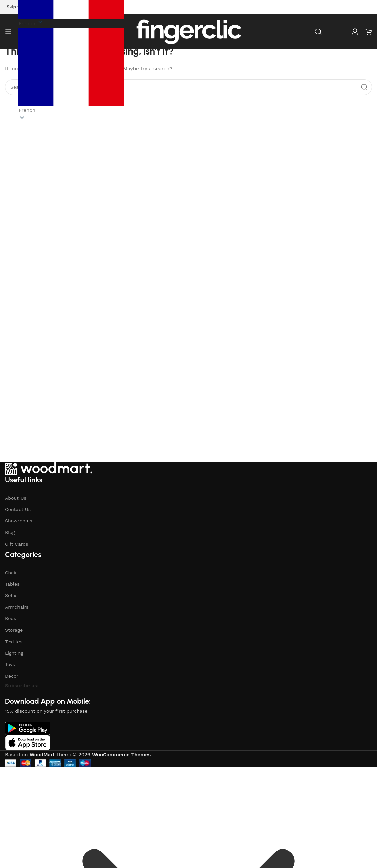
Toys (10, 664)
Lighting (14, 653)
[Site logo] (189, 31)
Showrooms (19, 521)
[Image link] (49, 468)
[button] (71, 71)
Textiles (14, 642)
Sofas (11, 595)
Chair (11, 573)
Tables (12, 584)
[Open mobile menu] (8, 32)
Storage (14, 630)
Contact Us (18, 509)
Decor (12, 676)
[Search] (318, 32)
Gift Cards (16, 544)
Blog (10, 532)
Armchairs (17, 607)
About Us (16, 498)
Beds (11, 618)
